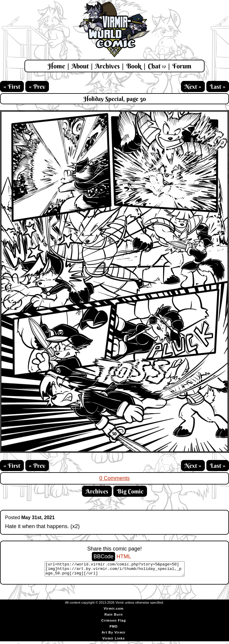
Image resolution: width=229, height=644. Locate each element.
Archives (107, 66)
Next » (193, 86)
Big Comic (130, 491)
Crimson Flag (114, 623)
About (80, 66)
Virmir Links (113, 641)
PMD (113, 629)
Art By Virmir (114, 635)
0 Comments (114, 478)
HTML (124, 556)
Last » (218, 86)
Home (56, 66)
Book (134, 66)
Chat (157, 66)
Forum (182, 66)
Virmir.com (114, 611)
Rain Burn (114, 617)
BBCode (103, 556)
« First (12, 86)
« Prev (37, 86)
